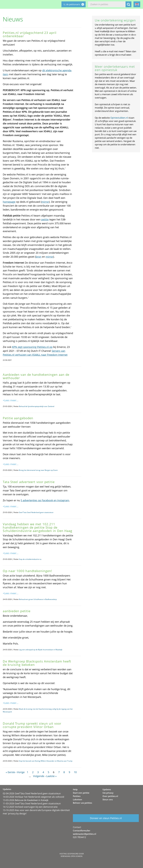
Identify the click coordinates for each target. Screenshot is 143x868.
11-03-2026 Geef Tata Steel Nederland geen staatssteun (32, 803)
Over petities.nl (110, 796)
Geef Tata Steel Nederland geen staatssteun (36, 512)
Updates (107, 789)
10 (75, 772)
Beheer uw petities (82, 803)
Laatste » (51, 776)
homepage (9, 202)
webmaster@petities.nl (84, 834)
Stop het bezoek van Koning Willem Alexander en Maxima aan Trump (46, 761)
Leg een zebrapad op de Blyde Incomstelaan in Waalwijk (41, 650)
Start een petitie (81, 793)
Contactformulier (82, 831)
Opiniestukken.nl (119, 118)
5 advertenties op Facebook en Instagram (45, 500)
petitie (45, 219)
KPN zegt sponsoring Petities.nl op (32, 347)
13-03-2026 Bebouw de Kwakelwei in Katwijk (26, 800)
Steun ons (108, 799)
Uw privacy (108, 793)
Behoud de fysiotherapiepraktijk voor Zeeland (37, 406)
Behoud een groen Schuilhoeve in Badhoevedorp (38, 599)
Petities (77, 796)
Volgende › (39, 776)
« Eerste (10, 772)
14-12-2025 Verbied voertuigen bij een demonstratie (30, 807)
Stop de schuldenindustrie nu (30, 559)
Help (75, 789)
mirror (45, 202)
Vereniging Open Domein (71, 856)
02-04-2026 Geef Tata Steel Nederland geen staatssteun (32, 793)
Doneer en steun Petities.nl (106, 818)
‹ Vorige (20, 772)
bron (39, 257)
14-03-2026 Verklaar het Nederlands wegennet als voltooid (33, 797)
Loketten (78, 799)
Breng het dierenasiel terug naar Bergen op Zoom (38, 470)
